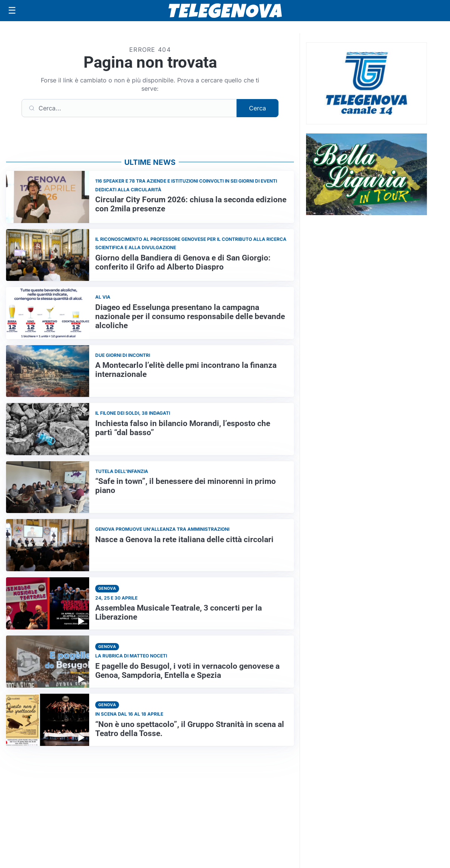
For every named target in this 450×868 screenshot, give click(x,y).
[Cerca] (129, 108)
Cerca (257, 108)
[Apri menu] (12, 11)
